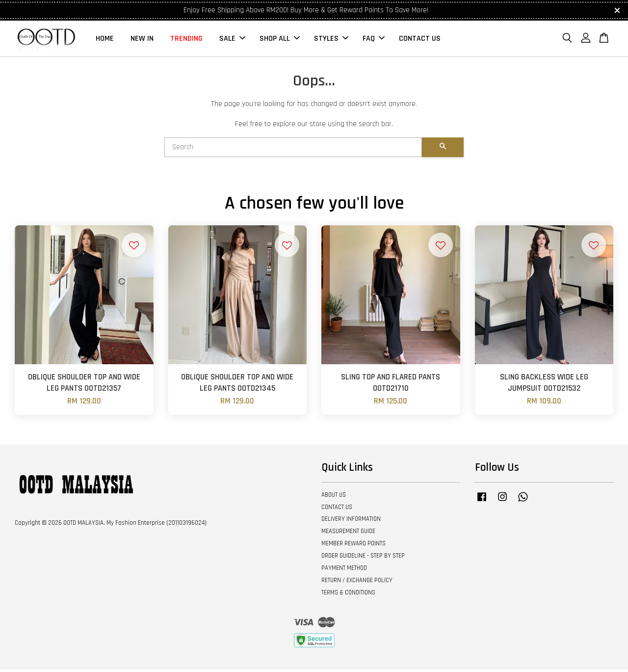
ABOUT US (334, 497)
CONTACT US (420, 40)
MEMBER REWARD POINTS (353, 546)
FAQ (374, 40)
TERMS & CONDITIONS (348, 594)
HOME (105, 40)
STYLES (331, 40)
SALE (232, 40)
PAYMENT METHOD (344, 570)
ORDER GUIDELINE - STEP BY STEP (363, 558)
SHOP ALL (280, 40)
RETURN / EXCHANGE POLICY (357, 582)
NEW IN (142, 40)
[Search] (293, 150)
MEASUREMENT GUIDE (348, 534)
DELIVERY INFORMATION (351, 521)
